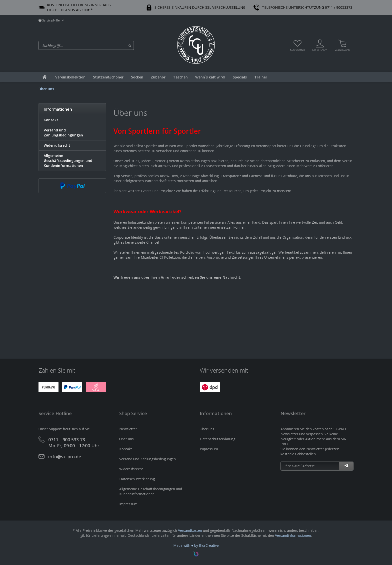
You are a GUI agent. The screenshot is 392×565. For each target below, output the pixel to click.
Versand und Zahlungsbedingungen (63, 133)
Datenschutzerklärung (137, 479)
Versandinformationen (293, 535)
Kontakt (51, 120)
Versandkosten (190, 530)
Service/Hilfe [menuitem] (49, 20)
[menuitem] (107, 45)
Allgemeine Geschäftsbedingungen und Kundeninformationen (68, 161)
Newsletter (128, 429)
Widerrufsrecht (57, 145)
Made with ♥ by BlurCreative (196, 545)
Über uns (126, 439)
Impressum (128, 504)
